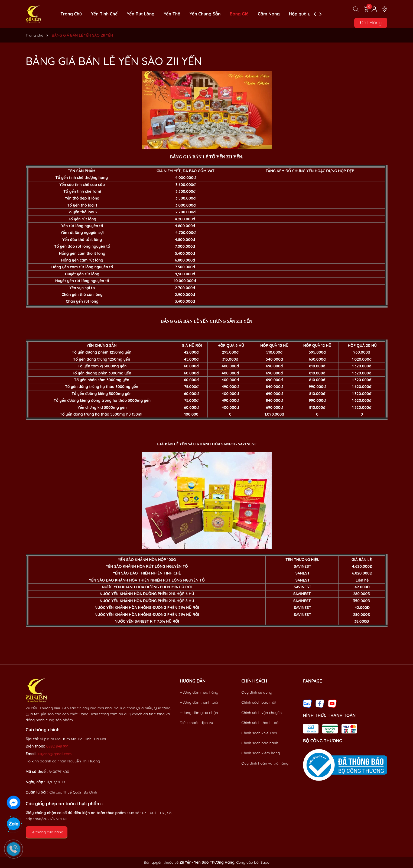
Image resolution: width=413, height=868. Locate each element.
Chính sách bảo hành (260, 743)
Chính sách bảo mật (259, 702)
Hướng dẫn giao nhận (199, 713)
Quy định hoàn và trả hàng (265, 763)
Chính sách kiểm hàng (261, 753)
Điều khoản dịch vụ (196, 723)
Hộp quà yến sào (307, 14)
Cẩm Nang (269, 14)
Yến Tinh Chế (104, 14)
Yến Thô (172, 14)
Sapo (265, 862)
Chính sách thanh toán (261, 723)
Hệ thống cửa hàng (47, 832)
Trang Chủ (71, 14)
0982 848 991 (58, 746)
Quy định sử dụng (257, 692)
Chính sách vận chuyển (261, 713)
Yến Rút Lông (141, 14)
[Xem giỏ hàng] (366, 9)
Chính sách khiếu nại (259, 733)
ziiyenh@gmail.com (55, 754)
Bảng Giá (239, 14)
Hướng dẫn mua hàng (199, 692)
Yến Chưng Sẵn (205, 14)
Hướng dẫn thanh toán (200, 702)
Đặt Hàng (371, 23)
